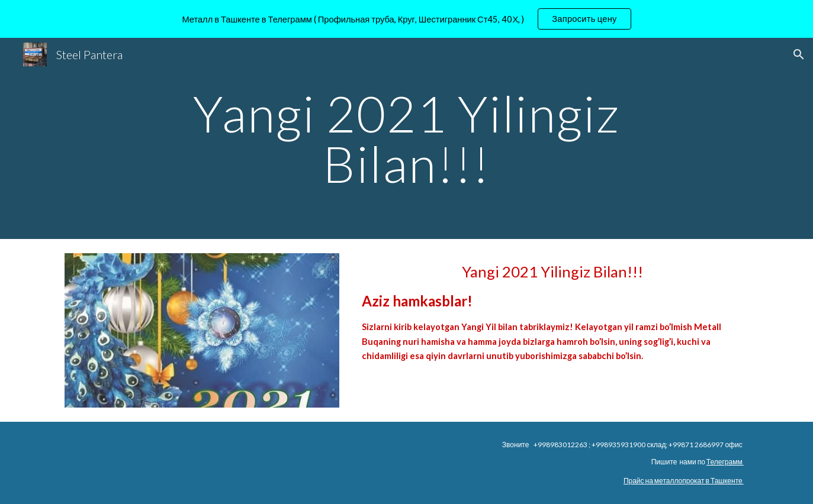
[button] (799, 54)
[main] (407, 139)
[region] (406, 19)
